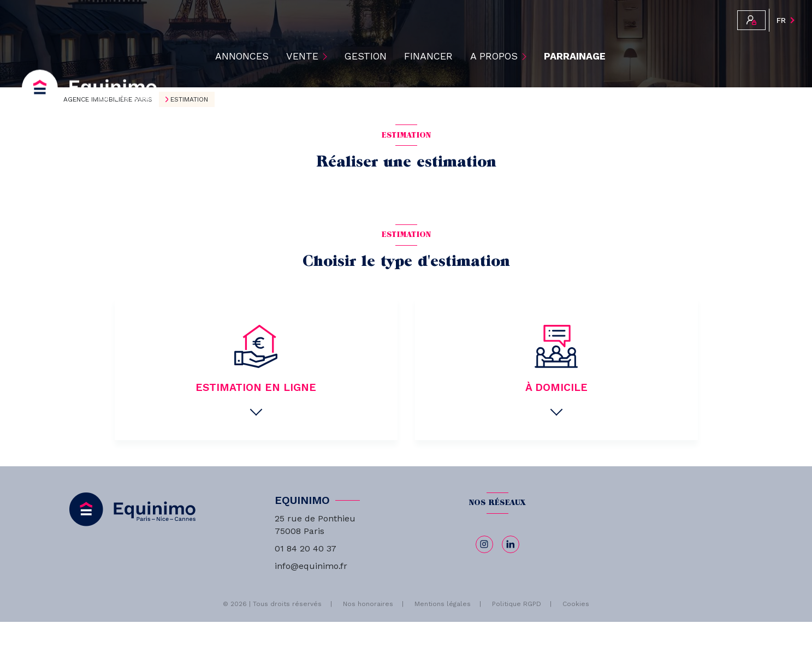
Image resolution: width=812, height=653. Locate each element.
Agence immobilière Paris (108, 99)
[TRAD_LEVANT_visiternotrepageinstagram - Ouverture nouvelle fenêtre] (484, 544)
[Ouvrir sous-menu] (327, 56)
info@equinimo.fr (311, 566)
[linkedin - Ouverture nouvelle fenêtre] (511, 544)
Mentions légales (443, 604)
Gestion (366, 56)
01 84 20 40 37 (306, 548)
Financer (428, 56)
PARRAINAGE (575, 56)
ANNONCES (242, 56)
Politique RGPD (517, 604)
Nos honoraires (368, 604)
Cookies (576, 604)
